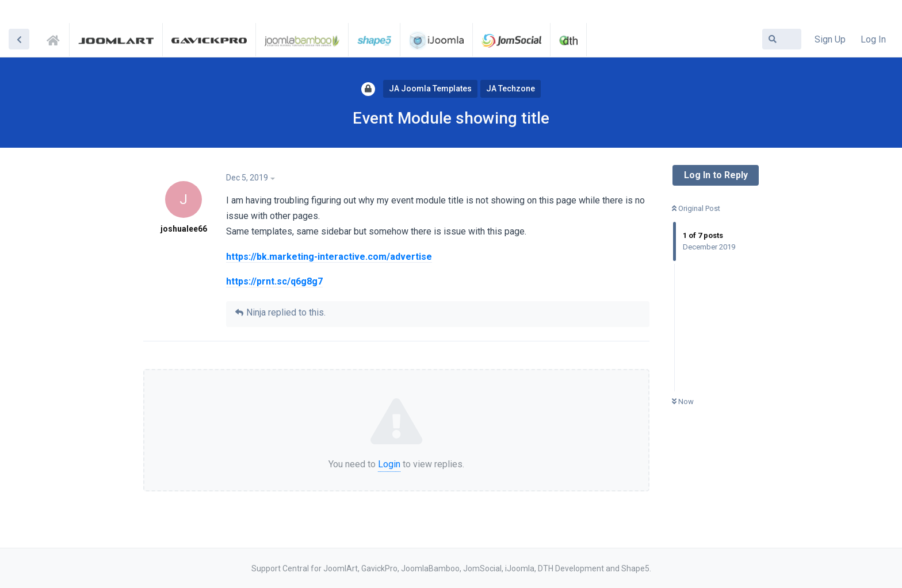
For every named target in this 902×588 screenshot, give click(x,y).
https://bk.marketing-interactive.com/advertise (329, 257)
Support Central (56, 39)
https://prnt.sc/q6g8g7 (274, 281)
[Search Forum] (782, 39)
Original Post (696, 208)
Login (389, 464)
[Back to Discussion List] (19, 39)
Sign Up (830, 39)
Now (683, 401)
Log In (873, 39)
